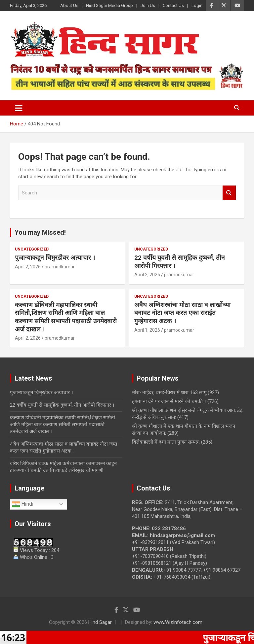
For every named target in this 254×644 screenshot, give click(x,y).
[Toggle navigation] (19, 108)
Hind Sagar (100, 622)
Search (229, 193)
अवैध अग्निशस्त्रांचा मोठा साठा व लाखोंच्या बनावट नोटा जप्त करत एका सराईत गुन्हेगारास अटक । (182, 313)
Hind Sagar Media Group (109, 5)
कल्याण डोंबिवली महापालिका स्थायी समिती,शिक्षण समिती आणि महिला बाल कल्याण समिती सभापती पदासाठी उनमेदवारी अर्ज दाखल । (66, 317)
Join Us (148, 5)
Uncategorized (32, 249)
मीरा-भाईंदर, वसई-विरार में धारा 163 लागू (169, 392)
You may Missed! (40, 232)
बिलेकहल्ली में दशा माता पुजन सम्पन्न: (166, 442)
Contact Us (173, 5)
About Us (69, 5)
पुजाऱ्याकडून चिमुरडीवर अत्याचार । (55, 258)
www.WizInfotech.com (178, 622)
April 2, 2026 (28, 267)
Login (197, 5)
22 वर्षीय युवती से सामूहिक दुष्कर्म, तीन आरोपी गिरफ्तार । (62, 405)
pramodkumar (60, 267)
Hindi (23, 504)
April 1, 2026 (147, 330)
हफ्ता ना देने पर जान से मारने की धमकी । (169, 401)
